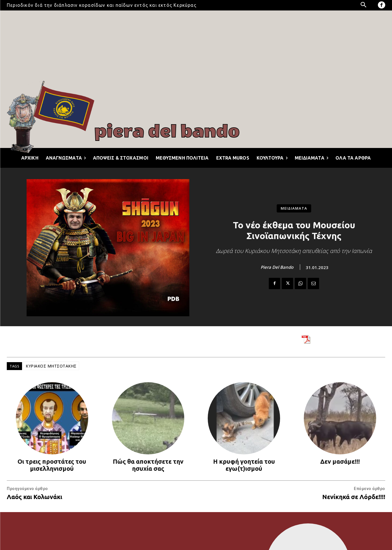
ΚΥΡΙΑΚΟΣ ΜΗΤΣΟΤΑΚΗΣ (51, 366)
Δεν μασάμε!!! (340, 461)
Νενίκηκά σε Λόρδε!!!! (354, 497)
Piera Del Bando (277, 267)
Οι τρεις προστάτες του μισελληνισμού (52, 465)
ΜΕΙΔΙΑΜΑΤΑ (294, 208)
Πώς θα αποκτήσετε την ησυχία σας (148, 465)
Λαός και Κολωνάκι (34, 497)
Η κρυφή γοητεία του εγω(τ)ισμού (244, 465)
